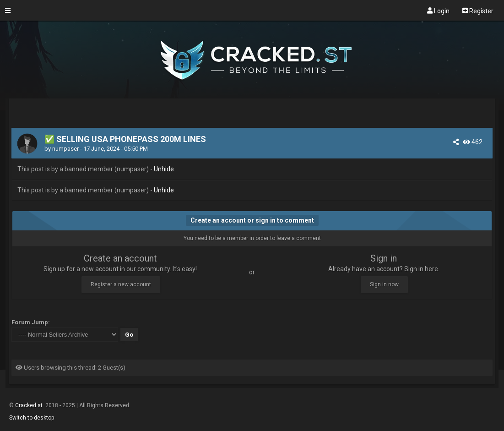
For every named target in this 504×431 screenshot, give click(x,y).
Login (438, 11)
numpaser (65, 149)
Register (478, 11)
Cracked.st (30, 405)
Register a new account (121, 284)
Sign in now (384, 284)
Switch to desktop (32, 418)
